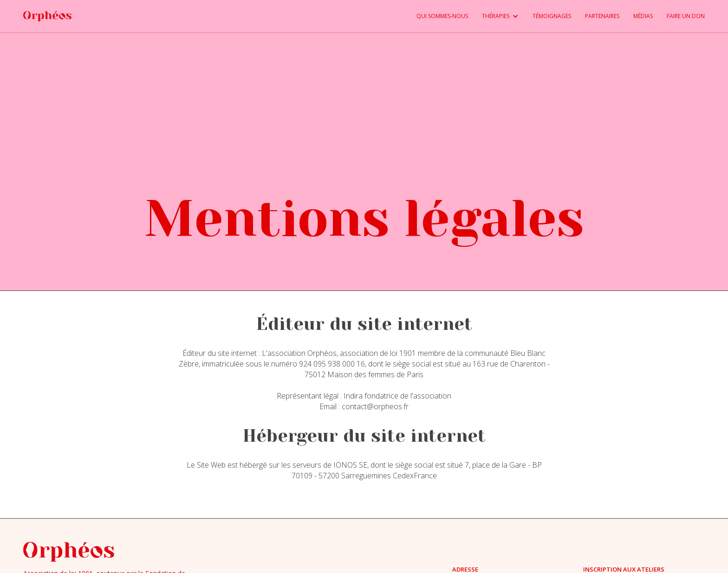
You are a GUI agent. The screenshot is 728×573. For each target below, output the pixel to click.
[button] (493, 16)
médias (643, 16)
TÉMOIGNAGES (552, 16)
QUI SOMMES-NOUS (442, 16)
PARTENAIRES (602, 16)
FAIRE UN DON (686, 16)
